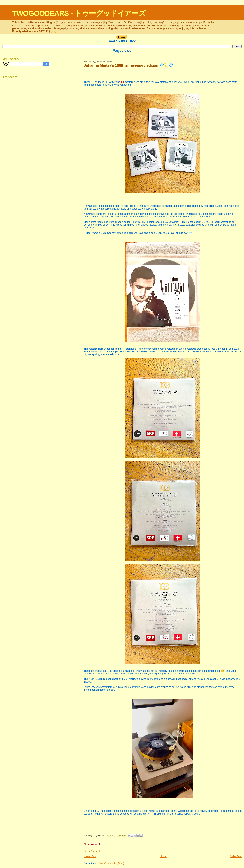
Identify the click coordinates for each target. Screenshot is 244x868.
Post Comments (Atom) (111, 863)
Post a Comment (92, 851)
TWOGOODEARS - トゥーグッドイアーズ (79, 13)
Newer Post (90, 856)
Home (163, 856)
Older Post (236, 856)
